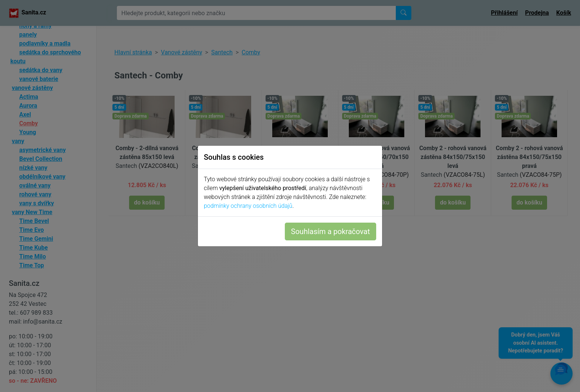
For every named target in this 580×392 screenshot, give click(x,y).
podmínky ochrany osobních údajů (248, 206)
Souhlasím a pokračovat (331, 232)
